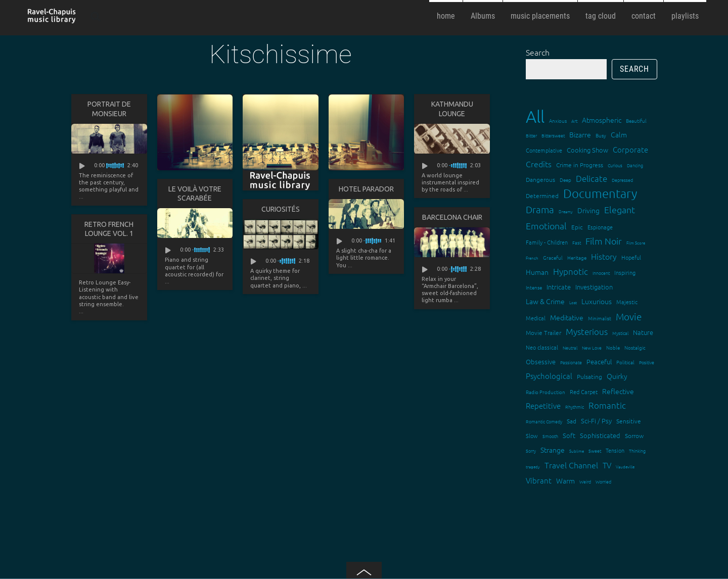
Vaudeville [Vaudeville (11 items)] (625, 467)
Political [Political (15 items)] (625, 362)
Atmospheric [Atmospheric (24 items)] (602, 120)
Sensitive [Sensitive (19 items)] (629, 421)
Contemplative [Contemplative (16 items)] (544, 150)
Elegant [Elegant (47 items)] (620, 209)
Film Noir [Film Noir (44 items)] (604, 241)
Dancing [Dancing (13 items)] (635, 165)
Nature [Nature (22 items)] (643, 332)
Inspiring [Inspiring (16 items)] (625, 272)
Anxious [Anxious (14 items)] (558, 120)
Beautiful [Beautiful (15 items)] (636, 120)
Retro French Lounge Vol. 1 (109, 229)
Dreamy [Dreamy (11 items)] (566, 211)
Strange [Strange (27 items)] (553, 450)
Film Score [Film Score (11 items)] (636, 243)
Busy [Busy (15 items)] (601, 135)
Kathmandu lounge (452, 109)
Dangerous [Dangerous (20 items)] (540, 179)
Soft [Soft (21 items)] (569, 435)
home (446, 16)
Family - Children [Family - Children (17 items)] (547, 242)
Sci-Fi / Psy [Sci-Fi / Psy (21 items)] (596, 421)
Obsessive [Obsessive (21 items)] (541, 361)
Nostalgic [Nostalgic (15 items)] (635, 347)
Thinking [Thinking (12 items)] (637, 450)
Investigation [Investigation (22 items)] (594, 287)
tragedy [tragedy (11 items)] (533, 467)
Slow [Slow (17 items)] (532, 436)
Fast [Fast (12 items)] (577, 242)
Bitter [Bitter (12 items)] (531, 135)
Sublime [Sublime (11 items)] (577, 451)
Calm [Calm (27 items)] (619, 134)
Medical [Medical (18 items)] (536, 318)
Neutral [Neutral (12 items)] (570, 347)
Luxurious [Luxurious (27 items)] (597, 301)
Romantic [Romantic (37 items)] (607, 405)
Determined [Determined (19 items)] (542, 196)
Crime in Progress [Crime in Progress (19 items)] (580, 165)
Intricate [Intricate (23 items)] (559, 287)
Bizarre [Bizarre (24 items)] (580, 134)
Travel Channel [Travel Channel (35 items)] (571, 465)
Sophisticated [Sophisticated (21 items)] (600, 435)
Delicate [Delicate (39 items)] (591, 178)
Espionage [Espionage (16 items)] (600, 227)
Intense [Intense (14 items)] (534, 287)
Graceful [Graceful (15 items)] (553, 257)
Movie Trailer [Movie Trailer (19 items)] (543, 332)
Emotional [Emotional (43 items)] (546, 226)
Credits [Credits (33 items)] (539, 164)
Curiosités (281, 209)
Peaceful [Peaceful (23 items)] (599, 361)
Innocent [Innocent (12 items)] (601, 273)
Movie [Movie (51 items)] (629, 316)
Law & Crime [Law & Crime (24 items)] (545, 301)
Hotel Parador (366, 189)
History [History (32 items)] (604, 256)
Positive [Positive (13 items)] (647, 362)
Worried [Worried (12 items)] (603, 481)
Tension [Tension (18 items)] (615, 450)
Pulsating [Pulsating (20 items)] (589, 376)
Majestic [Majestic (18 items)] (627, 302)
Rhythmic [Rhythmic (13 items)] (575, 406)
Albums (483, 16)
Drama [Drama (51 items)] (540, 209)
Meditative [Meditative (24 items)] (567, 317)
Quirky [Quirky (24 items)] (617, 376)
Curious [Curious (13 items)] (615, 165)
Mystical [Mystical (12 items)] (620, 333)
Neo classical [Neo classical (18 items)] (542, 347)
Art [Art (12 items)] (574, 120)
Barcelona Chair (452, 217)
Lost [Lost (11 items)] (573, 302)
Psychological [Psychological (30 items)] (549, 376)
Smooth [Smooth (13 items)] (550, 436)
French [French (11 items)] (532, 258)
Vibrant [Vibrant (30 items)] (539, 480)
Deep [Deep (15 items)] (565, 180)
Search (538, 52)
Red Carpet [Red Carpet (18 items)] (584, 392)
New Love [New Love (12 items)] (592, 347)
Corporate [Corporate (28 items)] (630, 149)
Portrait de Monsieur (109, 109)
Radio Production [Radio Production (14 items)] (545, 392)
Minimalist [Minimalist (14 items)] (600, 318)
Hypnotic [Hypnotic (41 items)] (571, 271)
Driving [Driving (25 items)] (588, 210)
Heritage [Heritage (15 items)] (577, 257)
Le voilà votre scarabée (195, 194)
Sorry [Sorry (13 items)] (531, 450)
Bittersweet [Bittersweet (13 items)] (553, 135)
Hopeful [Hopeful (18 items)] (631, 257)
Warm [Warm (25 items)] (565, 480)
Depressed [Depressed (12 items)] (622, 180)
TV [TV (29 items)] (607, 465)
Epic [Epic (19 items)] (577, 227)
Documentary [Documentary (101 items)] (600, 193)
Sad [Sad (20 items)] (572, 421)
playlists (685, 16)
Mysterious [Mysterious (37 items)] (587, 331)
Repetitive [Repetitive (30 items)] (543, 405)
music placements (540, 16)
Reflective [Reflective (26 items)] (618, 391)
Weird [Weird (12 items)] (585, 481)
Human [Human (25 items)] (537, 272)
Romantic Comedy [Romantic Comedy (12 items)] (544, 421)
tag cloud (601, 16)
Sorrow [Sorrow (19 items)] (634, 436)
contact (644, 16)
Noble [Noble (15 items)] (613, 347)
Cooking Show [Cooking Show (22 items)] (587, 150)
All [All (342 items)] (535, 116)
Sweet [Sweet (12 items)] (595, 450)
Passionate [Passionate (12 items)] (571, 362)
